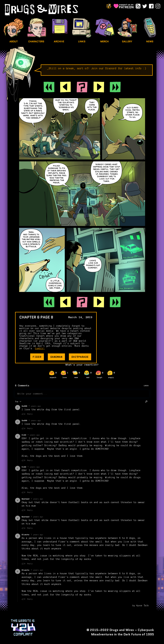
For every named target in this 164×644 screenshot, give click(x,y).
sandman (56, 357)
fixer (37, 357)
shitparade (80, 357)
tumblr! (40, 348)
